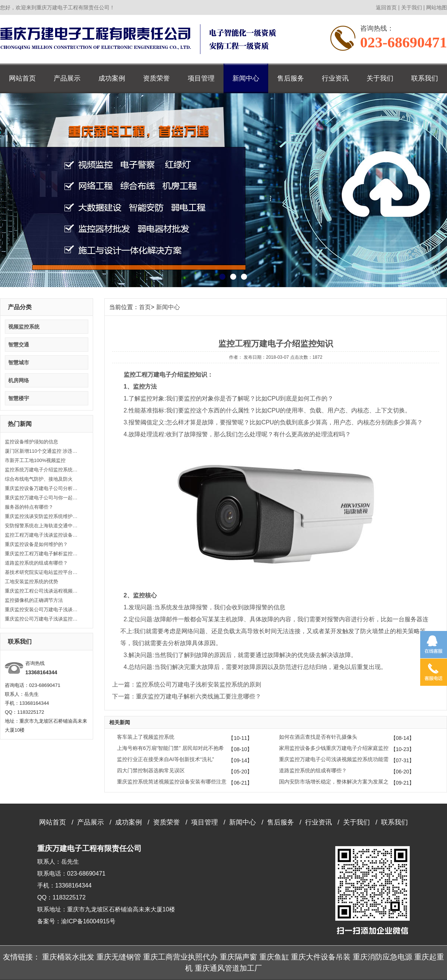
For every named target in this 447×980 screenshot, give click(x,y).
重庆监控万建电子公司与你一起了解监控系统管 (42, 498)
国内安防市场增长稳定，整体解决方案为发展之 (334, 782)
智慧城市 (19, 362)
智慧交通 (19, 345)
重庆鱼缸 (274, 957)
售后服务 (291, 78)
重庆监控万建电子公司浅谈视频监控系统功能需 (334, 759)
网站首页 (22, 78)
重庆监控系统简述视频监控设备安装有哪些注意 (172, 782)
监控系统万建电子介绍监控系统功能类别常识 (42, 470)
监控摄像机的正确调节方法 (34, 600)
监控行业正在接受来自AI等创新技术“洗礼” (166, 759)
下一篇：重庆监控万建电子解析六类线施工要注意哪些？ (187, 696)
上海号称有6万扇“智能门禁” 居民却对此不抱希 (170, 748)
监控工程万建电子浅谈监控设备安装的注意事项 (42, 535)
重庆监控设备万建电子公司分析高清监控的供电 (42, 488)
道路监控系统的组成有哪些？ (36, 563)
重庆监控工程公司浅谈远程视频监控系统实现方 (42, 591)
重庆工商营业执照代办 (180, 957)
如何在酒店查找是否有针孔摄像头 (318, 737)
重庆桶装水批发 (68, 957)
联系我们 (425, 78)
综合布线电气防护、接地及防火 (39, 479)
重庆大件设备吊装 (321, 957)
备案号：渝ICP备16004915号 (76, 921)
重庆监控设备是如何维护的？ (36, 544)
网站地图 (437, 7)
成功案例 (112, 78)
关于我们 (412, 7)
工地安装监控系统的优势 (31, 582)
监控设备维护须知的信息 (31, 442)
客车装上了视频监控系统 (146, 737)
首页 (145, 307)
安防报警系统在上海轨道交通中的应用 (42, 526)
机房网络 (19, 380)
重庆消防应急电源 (383, 957)
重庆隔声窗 (238, 957)
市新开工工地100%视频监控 (35, 460)
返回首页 (386, 7)
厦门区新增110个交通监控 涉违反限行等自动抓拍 (42, 451)
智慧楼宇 (19, 398)
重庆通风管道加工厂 (228, 968)
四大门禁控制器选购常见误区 (151, 770)
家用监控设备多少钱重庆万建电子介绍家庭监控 (334, 748)
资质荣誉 (156, 78)
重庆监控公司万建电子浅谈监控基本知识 (42, 619)
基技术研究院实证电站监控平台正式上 (42, 572)
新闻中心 (246, 78)
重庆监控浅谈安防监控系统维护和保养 (42, 516)
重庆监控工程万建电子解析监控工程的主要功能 (42, 554)
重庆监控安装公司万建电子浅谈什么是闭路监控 (42, 610)
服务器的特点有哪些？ (29, 507)
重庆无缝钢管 (119, 957)
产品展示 (67, 78)
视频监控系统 (24, 327)
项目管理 (201, 78)
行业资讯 (335, 78)
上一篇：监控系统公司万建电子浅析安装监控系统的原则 (187, 684)
